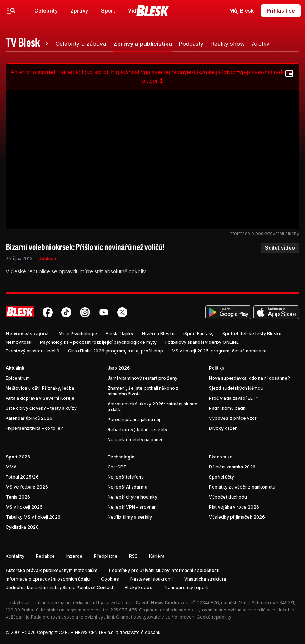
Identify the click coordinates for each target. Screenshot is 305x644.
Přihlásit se (281, 11)
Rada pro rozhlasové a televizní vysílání (72, 617)
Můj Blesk (242, 11)
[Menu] (11, 11)
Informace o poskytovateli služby (264, 233)
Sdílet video (280, 248)
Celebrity (46, 11)
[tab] (28, 44)
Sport (108, 11)
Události (47, 258)
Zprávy (79, 11)
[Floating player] (289, 73)
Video (135, 11)
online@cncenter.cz (80, 610)
